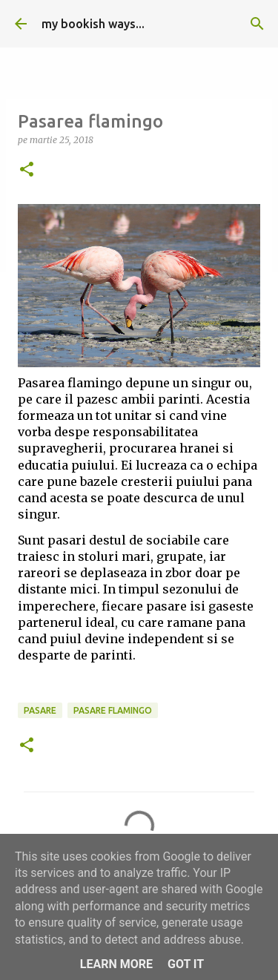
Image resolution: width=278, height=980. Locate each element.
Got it (186, 964)
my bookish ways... (93, 24)
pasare (40, 710)
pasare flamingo (113, 710)
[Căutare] (257, 24)
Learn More (116, 964)
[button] (27, 170)
